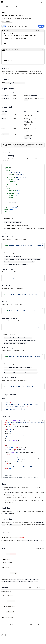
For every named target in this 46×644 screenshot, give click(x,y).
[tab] (4, 49)
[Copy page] (6, 21)
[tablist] (21, 49)
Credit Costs (7, 513)
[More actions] (44, 2)
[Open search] (41, 2)
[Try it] (41, 26)
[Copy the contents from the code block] (43, 31)
